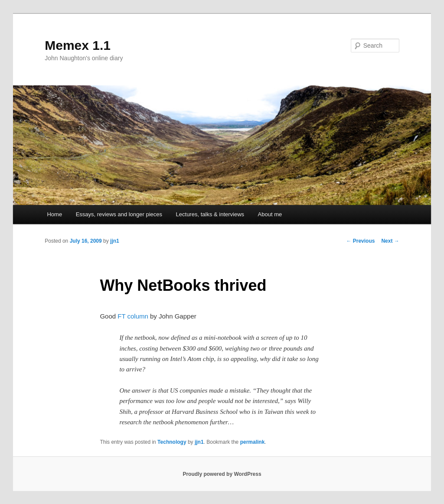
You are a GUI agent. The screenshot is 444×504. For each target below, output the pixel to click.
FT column (133, 316)
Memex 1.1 (78, 45)
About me (270, 214)
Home (54, 214)
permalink (253, 442)
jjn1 (115, 241)
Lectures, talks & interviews (210, 214)
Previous (360, 241)
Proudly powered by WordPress (222, 474)
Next (390, 241)
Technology (172, 442)
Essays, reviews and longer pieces (119, 214)
